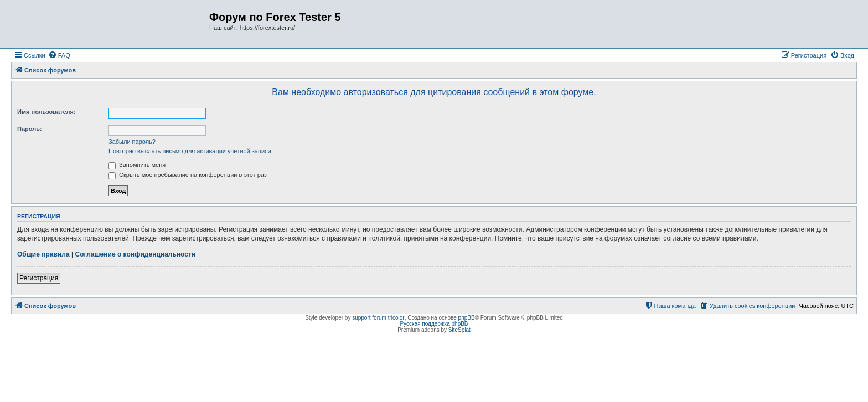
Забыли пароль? (132, 142)
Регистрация (39, 278)
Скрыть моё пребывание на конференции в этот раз (188, 175)
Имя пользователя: (46, 112)
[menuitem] (59, 55)
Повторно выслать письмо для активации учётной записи (190, 151)
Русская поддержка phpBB (434, 324)
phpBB (467, 318)
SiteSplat (459, 330)
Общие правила (43, 254)
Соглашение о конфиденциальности (136, 254)
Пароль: (30, 129)
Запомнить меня (137, 165)
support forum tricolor (378, 318)
